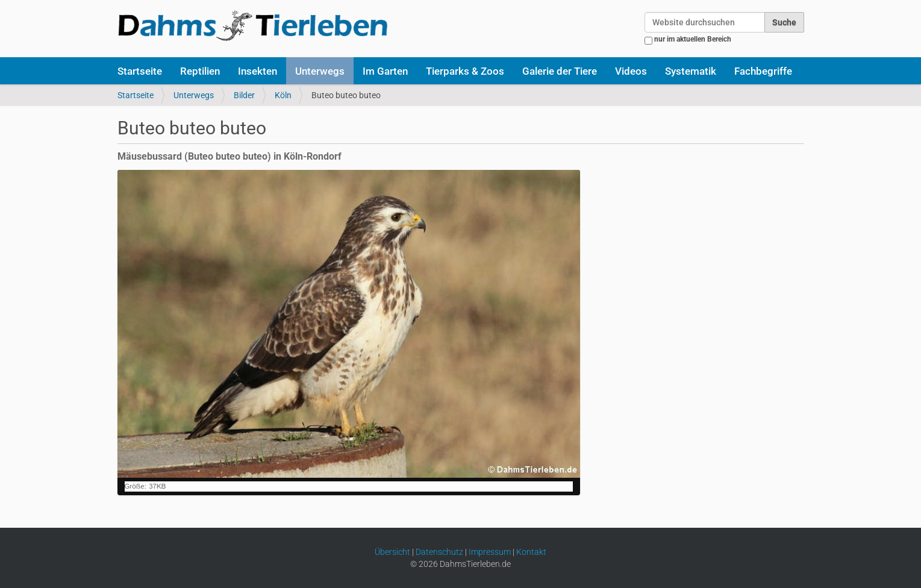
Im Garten (385, 71)
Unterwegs (320, 71)
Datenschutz (439, 552)
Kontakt (531, 552)
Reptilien (200, 71)
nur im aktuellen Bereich (693, 39)
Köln (283, 95)
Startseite (140, 71)
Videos (631, 71)
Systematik (691, 71)
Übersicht (392, 552)
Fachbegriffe (763, 71)
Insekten (258, 71)
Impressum (490, 552)
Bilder (244, 95)
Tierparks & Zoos (465, 71)
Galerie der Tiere (560, 71)
